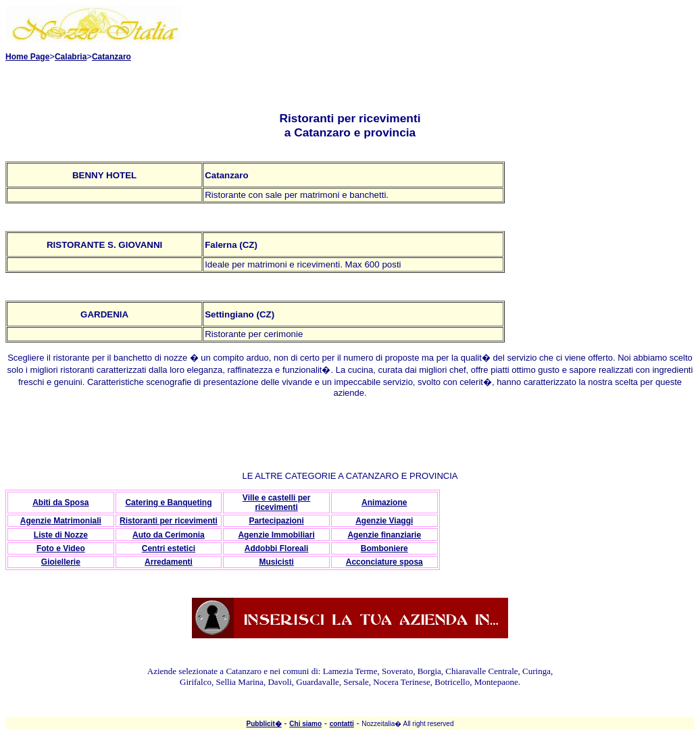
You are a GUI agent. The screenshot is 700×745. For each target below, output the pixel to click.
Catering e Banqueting (168, 503)
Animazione (384, 503)
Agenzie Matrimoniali (61, 521)
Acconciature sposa (384, 562)
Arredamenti (169, 562)
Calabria (71, 57)
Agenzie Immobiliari (276, 535)
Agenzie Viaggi (384, 521)
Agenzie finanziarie (384, 535)
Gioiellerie (61, 562)
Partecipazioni (276, 521)
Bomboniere (384, 548)
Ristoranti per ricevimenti (169, 521)
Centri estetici (169, 548)
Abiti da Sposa (60, 503)
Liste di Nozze (61, 535)
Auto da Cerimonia (169, 535)
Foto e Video (61, 548)
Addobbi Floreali (277, 548)
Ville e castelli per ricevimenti (277, 503)
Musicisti (276, 562)
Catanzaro (111, 57)
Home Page (27, 57)
